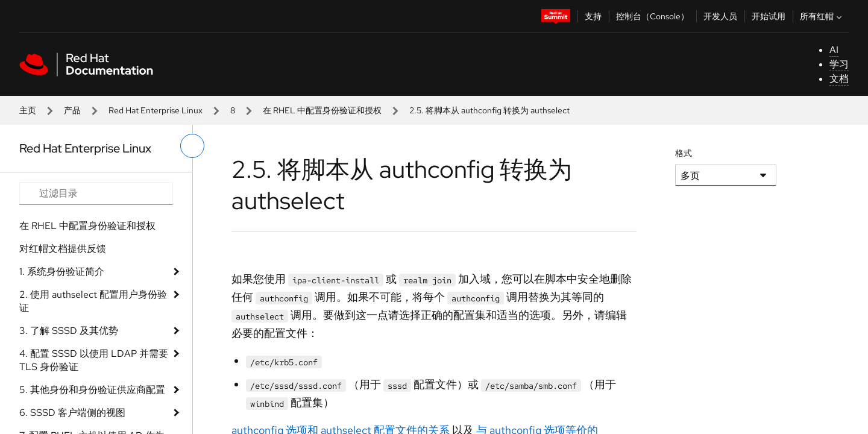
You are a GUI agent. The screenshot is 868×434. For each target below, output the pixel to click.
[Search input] (96, 193)
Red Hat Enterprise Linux (156, 110)
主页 (28, 110)
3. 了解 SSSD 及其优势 (69, 331)
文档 (839, 79)
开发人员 (720, 16)
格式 (684, 153)
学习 (839, 64)
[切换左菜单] (192, 146)
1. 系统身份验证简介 (62, 272)
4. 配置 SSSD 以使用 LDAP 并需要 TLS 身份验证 (94, 360)
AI (834, 50)
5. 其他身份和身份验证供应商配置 (92, 390)
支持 (593, 16)
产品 (72, 110)
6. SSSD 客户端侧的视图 (72, 413)
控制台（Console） (653, 16)
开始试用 (769, 16)
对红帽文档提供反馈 (63, 249)
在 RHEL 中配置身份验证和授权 (322, 110)
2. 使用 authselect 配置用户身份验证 (93, 301)
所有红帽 (822, 16)
